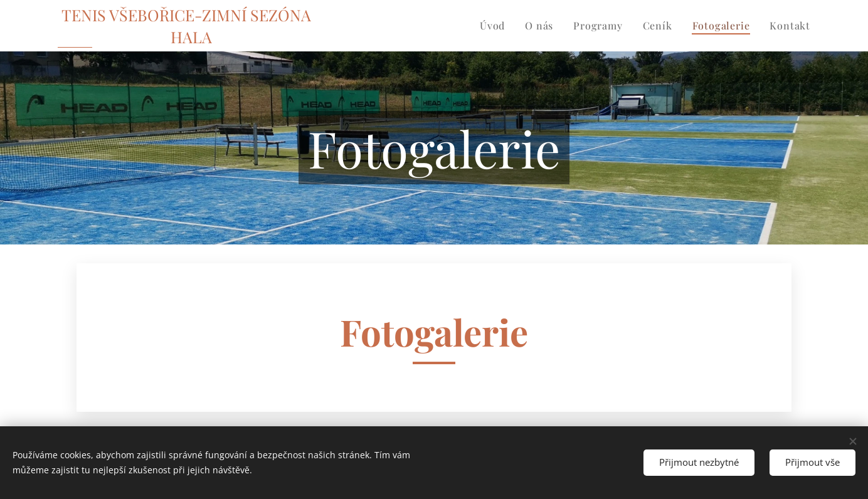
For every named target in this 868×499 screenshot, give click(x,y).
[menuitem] (496, 26)
